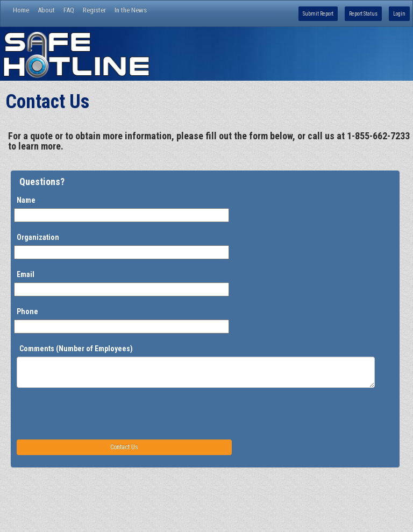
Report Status (363, 14)
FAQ (69, 10)
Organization (38, 237)
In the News (131, 10)
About (46, 10)
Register (94, 10)
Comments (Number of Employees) (76, 349)
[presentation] (98, 413)
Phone (27, 311)
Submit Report (318, 14)
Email (26, 274)
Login (399, 14)
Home (21, 10)
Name (26, 200)
